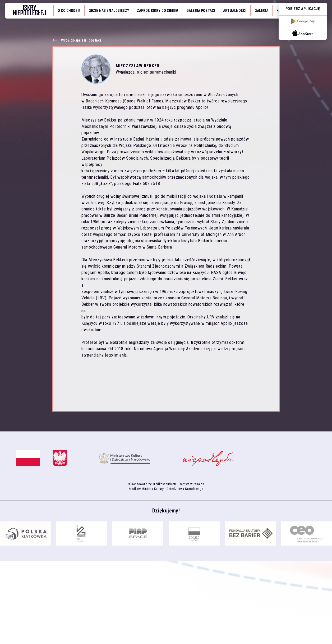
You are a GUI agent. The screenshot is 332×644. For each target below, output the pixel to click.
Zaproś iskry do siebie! (158, 11)
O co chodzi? (69, 11)
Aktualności (235, 11)
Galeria (261, 11)
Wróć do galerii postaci (81, 40)
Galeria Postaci (201, 11)
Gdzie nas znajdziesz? (109, 11)
